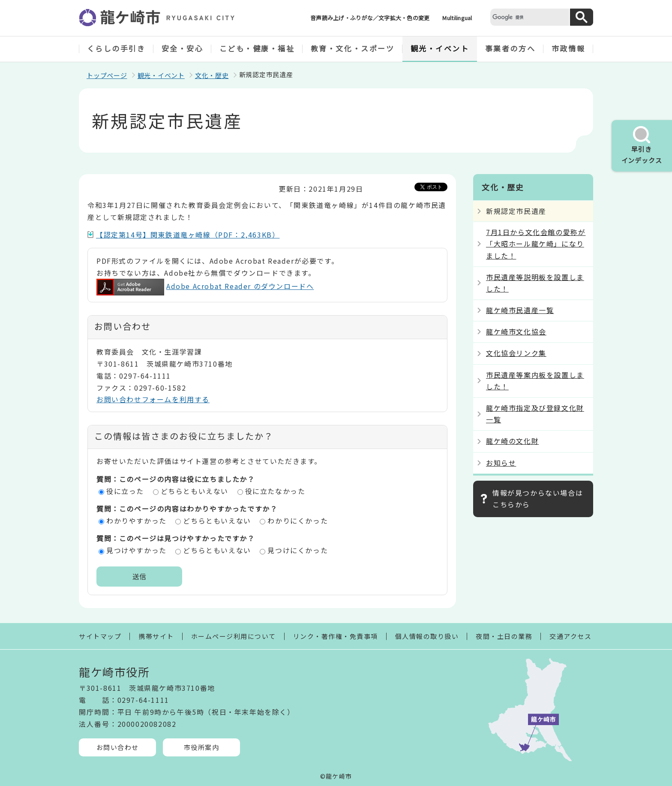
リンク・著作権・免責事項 (336, 636)
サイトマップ (100, 636)
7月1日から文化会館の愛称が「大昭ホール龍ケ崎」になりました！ (536, 244)
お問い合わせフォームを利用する (153, 399)
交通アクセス (570, 636)
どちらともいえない (195, 491)
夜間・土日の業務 (504, 636)
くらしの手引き (116, 48)
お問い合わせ (118, 747)
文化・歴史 (212, 75)
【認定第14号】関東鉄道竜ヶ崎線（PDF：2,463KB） (188, 235)
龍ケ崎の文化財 (512, 441)
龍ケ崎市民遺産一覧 (520, 310)
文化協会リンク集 (516, 353)
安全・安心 (183, 48)
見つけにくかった (298, 550)
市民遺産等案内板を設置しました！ (535, 381)
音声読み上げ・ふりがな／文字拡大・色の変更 (370, 18)
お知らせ (501, 463)
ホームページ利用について (234, 636)
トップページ (107, 75)
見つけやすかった (136, 550)
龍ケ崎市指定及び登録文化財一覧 (535, 414)
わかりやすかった (136, 521)
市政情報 (568, 48)
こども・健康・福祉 (257, 48)
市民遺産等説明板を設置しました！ (535, 283)
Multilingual (457, 18)
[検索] (529, 17)
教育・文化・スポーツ (353, 48)
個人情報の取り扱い (427, 636)
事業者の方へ (510, 48)
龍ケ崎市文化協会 (516, 331)
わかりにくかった (298, 521)
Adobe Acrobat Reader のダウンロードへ (205, 286)
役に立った (125, 491)
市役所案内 (202, 747)
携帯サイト (156, 636)
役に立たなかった (275, 491)
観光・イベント (440, 48)
